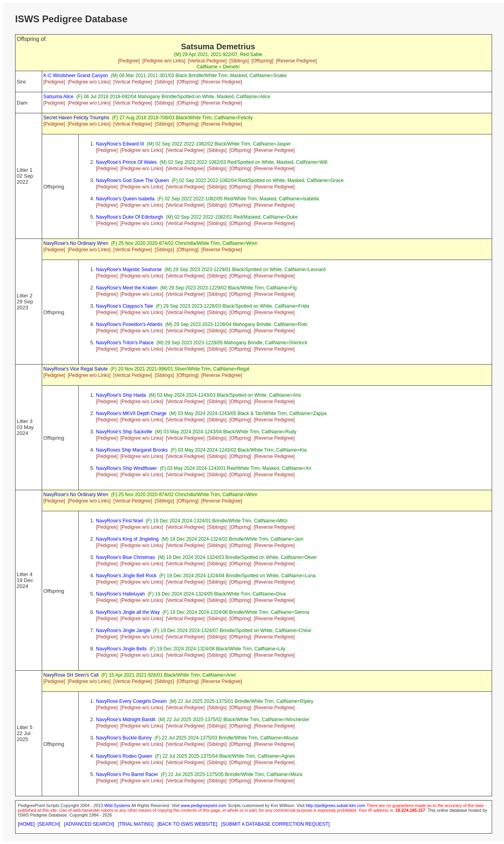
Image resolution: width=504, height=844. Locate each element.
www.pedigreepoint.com (204, 805)
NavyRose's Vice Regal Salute (76, 369)
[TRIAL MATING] (136, 824)
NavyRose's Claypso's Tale (124, 306)
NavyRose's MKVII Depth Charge (131, 413)
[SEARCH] (49, 824)
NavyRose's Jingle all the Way (128, 612)
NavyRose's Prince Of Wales (126, 162)
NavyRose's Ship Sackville (124, 432)
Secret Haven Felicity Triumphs (76, 118)
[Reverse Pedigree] (296, 61)
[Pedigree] (129, 61)
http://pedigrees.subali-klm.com (335, 805)
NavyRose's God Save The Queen (132, 180)
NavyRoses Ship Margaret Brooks (132, 450)
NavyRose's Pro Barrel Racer (127, 774)
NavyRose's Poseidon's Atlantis (129, 324)
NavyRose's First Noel (119, 521)
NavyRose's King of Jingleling (127, 539)
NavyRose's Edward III (120, 144)
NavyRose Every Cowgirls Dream (131, 701)
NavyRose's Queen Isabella (125, 199)
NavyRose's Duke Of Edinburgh (129, 217)
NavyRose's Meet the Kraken (127, 288)
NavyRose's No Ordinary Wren (76, 243)
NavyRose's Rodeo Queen (124, 756)
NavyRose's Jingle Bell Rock (126, 576)
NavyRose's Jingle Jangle (123, 631)
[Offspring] (262, 61)
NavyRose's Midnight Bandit (126, 720)
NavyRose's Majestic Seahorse (129, 270)
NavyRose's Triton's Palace (125, 343)
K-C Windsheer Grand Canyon (76, 76)
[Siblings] (239, 61)
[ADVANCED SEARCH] (89, 824)
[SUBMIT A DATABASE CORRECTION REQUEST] (276, 824)
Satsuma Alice (58, 97)
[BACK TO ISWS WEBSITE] (187, 824)
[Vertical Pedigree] (207, 61)
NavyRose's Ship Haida (121, 395)
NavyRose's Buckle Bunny (124, 738)
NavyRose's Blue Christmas (125, 557)
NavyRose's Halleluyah (120, 594)
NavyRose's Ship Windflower (126, 468)
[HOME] (26, 824)
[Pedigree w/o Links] (164, 61)
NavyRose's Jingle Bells (121, 649)
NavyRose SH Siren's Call (71, 675)
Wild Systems (117, 805)
